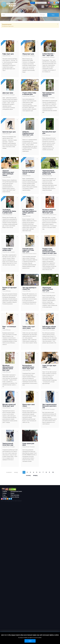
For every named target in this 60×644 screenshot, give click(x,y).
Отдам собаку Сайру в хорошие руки (29, 94)
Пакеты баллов (15, 497)
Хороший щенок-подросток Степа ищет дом (28, 250)
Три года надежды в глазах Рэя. (29, 288)
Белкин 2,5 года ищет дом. (10, 288)
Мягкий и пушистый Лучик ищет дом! (9, 405)
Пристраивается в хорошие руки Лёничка (48, 94)
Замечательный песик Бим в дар (8, 444)
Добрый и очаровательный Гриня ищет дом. (28, 133)
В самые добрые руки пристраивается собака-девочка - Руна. (29, 212)
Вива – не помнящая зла (9, 327)
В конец (28, 475)
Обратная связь (15, 495)
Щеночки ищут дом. (9, 132)
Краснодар (49, 176)
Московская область (52, 215)
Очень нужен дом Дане (28, 444)
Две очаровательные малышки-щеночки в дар (49, 406)
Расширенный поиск (16, 491)
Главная (5, 491)
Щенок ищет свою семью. (29, 405)
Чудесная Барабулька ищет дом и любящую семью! (8, 173)
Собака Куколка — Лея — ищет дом (49, 55)
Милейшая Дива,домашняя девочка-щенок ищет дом (8, 368)
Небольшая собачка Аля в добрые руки (49, 327)
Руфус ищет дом (8, 54)
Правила (5, 497)
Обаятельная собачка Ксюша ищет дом (48, 289)
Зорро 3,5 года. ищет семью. (49, 366)
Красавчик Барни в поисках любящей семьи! (29, 172)
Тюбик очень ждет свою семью (29, 327)
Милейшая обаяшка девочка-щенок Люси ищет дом (49, 211)
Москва (9, 56)
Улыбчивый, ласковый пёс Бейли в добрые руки (9, 211)
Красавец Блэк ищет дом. (49, 133)
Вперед (35, 475)
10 (53, 472)
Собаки (4, 56)
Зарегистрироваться (41, 3)
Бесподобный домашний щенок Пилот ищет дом (28, 367)
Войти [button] (33, 3)
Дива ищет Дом (8, 93)
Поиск (53, 15)
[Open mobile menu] (43, 7)
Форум (12, 493)
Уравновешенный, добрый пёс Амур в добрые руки (49, 172)
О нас (4, 495)
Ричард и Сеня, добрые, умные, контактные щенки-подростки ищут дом (49, 251)
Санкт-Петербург (31, 56)
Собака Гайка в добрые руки (7, 249)
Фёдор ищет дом (28, 54)
